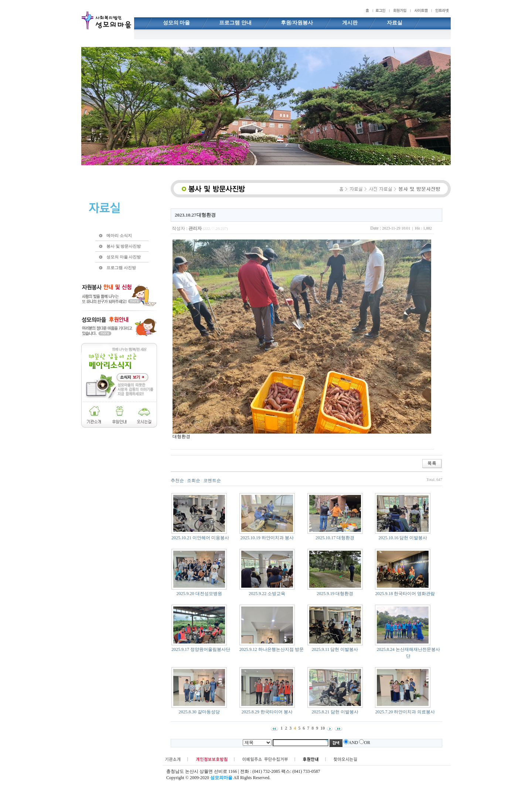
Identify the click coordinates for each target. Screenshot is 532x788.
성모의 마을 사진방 (124, 257)
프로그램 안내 (235, 23)
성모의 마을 (177, 23)
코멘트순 (212, 480)
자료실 (395, 23)
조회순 (194, 480)
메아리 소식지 (119, 235)
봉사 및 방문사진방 (124, 246)
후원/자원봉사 (297, 23)
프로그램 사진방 (121, 268)
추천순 (177, 480)
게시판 (350, 23)
